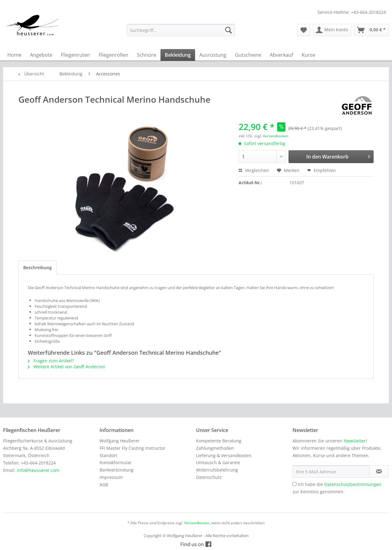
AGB (104, 485)
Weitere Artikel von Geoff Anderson (67, 367)
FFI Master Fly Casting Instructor (132, 448)
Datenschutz (209, 477)
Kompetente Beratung (219, 441)
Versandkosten (275, 136)
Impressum (111, 477)
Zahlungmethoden (215, 448)
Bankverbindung (117, 470)
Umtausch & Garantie (218, 462)
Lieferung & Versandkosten (224, 455)
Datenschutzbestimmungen (353, 484)
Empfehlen (322, 170)
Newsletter (355, 441)
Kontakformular (116, 462)
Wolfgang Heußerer (120, 441)
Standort (108, 455)
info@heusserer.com (38, 470)
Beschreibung (38, 267)
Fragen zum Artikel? (51, 361)
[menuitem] (181, 30)
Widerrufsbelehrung (217, 470)
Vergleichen (254, 170)
